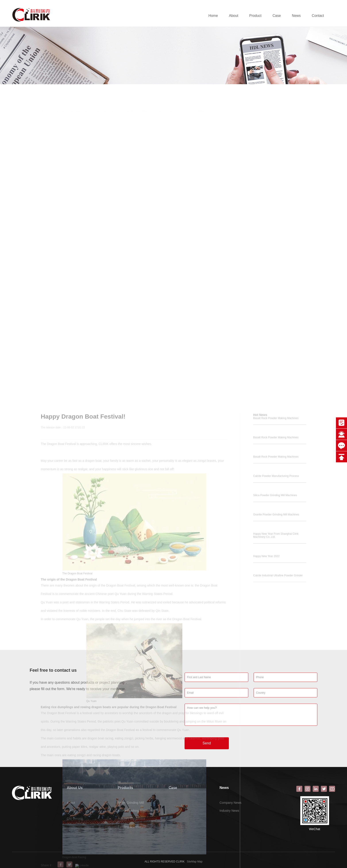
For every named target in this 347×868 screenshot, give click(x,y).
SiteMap (192, 862)
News (296, 16)
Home (213, 16)
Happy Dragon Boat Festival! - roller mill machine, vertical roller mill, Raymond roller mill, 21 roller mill (127, 98)
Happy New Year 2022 (266, 742)
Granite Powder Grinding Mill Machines (276, 700)
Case (277, 16)
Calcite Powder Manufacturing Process (276, 662)
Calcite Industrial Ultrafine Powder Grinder (278, 761)
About (234, 16)
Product (255, 16)
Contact (318, 16)
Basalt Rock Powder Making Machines (276, 604)
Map (200, 862)
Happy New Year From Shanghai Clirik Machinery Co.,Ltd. (276, 721)
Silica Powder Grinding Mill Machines (275, 681)
